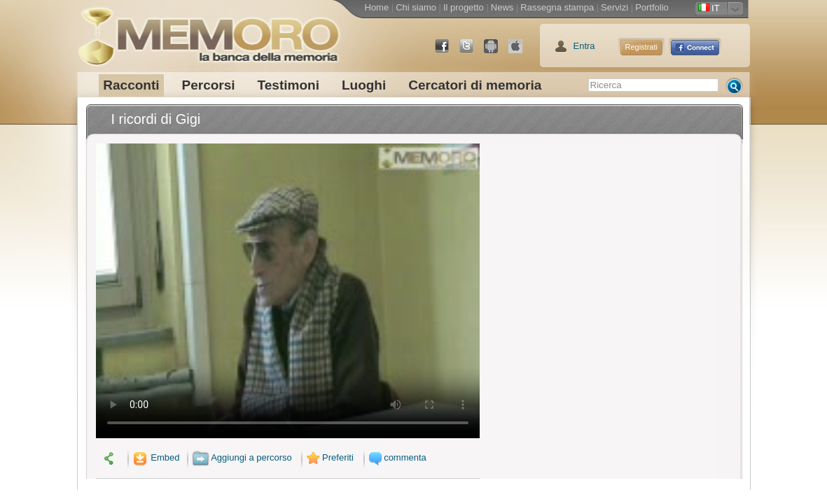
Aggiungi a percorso (242, 457)
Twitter (472, 51)
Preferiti (328, 457)
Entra (584, 46)
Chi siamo (416, 7)
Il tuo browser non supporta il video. (288, 291)
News (502, 7)
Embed (155, 457)
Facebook (447, 51)
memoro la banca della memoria (209, 31)
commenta (396, 457)
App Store (521, 51)
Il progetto (464, 7)
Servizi (614, 7)
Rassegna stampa (557, 7)
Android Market (496, 51)
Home (377, 7)
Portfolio (652, 7)
